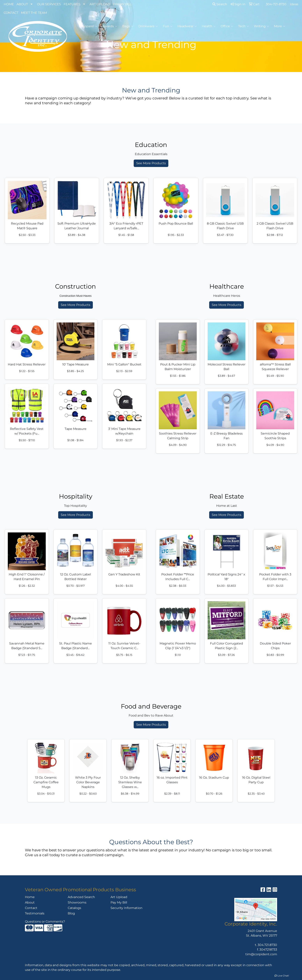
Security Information (126, 908)
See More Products (151, 163)
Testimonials (35, 913)
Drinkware (148, 26)
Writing (261, 26)
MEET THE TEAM (34, 13)
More (280, 26)
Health (209, 26)
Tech (244, 26)
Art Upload (119, 897)
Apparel (90, 26)
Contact (31, 908)
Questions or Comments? (45, 922)
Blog (71, 913)
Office (227, 26)
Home (30, 897)
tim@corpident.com (261, 954)
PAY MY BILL (122, 4)
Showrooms (77, 902)
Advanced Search (81, 897)
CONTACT (11, 13)
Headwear (187, 26)
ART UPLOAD (100, 4)
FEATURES (72, 4)
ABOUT (22, 4)
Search (220, 4)
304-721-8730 (276, 4)
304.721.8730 (267, 945)
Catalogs (74, 908)
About (30, 902)
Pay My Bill (119, 902)
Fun (168, 26)
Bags (128, 26)
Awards (110, 26)
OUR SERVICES (49, 4)
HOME (9, 4)
